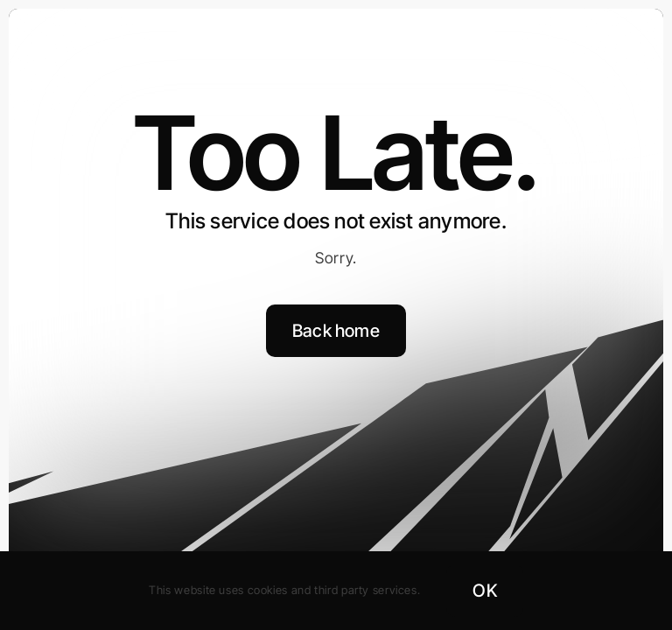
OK (484, 591)
